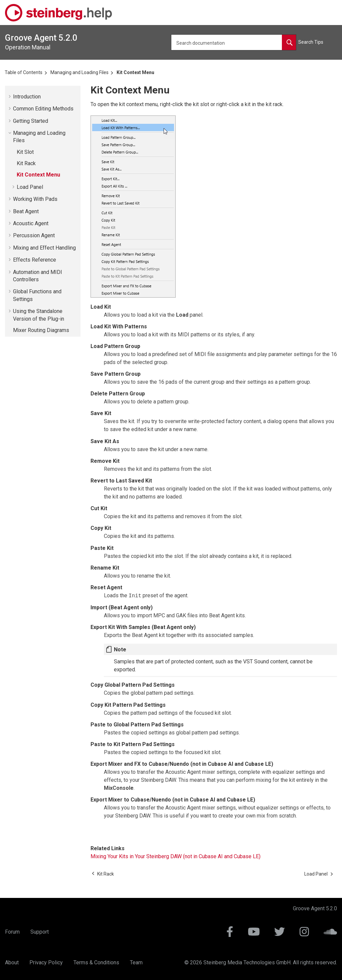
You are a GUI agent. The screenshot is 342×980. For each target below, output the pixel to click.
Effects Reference (35, 260)
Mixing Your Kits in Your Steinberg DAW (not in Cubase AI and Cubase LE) (176, 856)
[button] (10, 96)
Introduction (27, 97)
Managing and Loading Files (79, 72)
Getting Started (31, 121)
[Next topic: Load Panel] (316, 874)
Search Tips (311, 42)
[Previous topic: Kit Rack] (106, 874)
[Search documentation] (289, 42)
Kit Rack (26, 163)
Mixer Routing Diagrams (41, 330)
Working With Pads (35, 199)
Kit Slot (25, 152)
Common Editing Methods (43, 109)
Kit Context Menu (135, 72)
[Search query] (234, 42)
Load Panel (30, 187)
